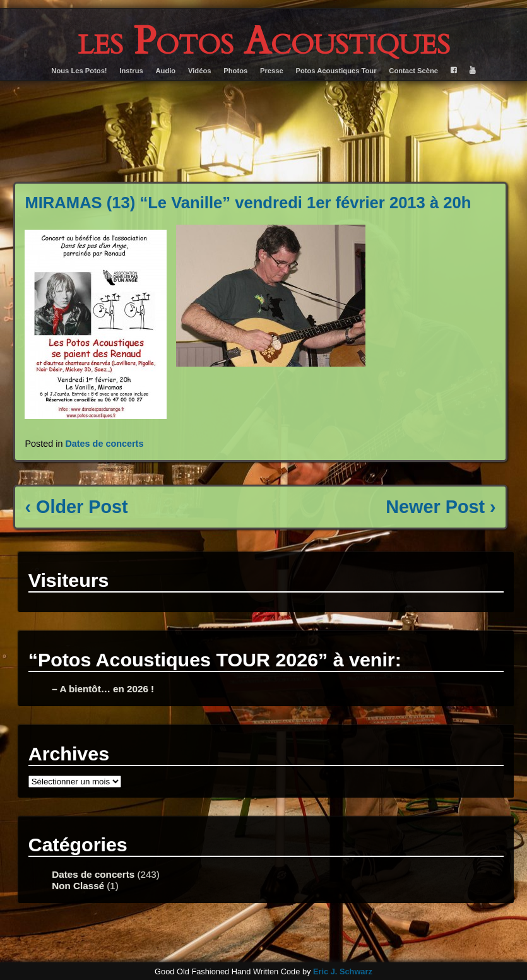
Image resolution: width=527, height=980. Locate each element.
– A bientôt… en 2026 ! (103, 689)
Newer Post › (441, 507)
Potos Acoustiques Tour (336, 71)
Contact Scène (413, 71)
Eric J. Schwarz (343, 971)
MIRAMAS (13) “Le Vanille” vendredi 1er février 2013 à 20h (248, 203)
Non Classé (78, 886)
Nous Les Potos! (79, 71)
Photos (235, 71)
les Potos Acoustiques (264, 42)
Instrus (131, 71)
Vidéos (199, 71)
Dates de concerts (104, 444)
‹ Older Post (76, 507)
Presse (272, 71)
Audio (166, 71)
